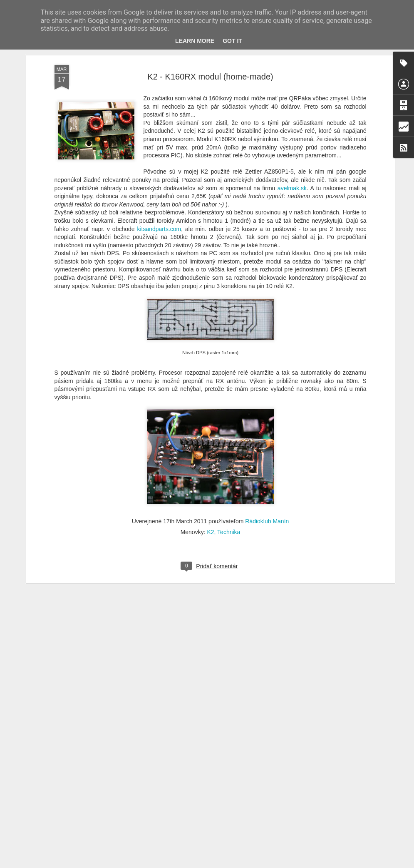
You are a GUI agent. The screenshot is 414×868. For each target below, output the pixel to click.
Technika (229, 485)
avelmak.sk (292, 142)
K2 (210, 485)
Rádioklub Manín (267, 475)
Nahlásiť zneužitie (310, 863)
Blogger (281, 863)
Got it (232, 41)
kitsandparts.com (159, 182)
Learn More (195, 41)
